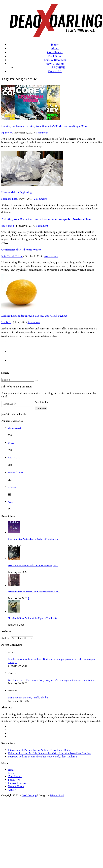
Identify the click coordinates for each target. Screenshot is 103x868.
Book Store (55, 56)
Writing (11, 443)
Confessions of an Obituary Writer (21, 250)
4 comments (34, 322)
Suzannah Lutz (9, 199)
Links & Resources (55, 60)
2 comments (41, 199)
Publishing (12, 487)
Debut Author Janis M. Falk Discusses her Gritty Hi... (33, 566)
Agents (11, 502)
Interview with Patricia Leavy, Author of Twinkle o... (33, 539)
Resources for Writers (16, 473)
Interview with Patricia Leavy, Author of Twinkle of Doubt (39, 750)
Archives (6, 638)
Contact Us (55, 71)
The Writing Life (15, 428)
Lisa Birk (6, 322)
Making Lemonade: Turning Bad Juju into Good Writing (34, 316)
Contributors (55, 52)
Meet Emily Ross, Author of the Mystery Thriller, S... (33, 618)
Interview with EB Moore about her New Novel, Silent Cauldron (42, 757)
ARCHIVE (58, 68)
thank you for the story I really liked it (28, 698)
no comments (51, 256)
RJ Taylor (6, 133)
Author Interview (15, 458)
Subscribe (41, 408)
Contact (12, 790)
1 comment (42, 133)
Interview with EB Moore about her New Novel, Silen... (34, 592)
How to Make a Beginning (17, 192)
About (55, 48)
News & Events (55, 64)
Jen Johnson (8, 226)
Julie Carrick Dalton (12, 256)
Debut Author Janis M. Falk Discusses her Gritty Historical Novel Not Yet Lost (50, 753)
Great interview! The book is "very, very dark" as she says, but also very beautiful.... (51, 680)
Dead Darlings (29, 796)
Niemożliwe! (57, 796)
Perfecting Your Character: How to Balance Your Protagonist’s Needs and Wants (47, 219)
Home (55, 45)
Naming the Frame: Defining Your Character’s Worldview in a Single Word (44, 126)
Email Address (42, 402)
